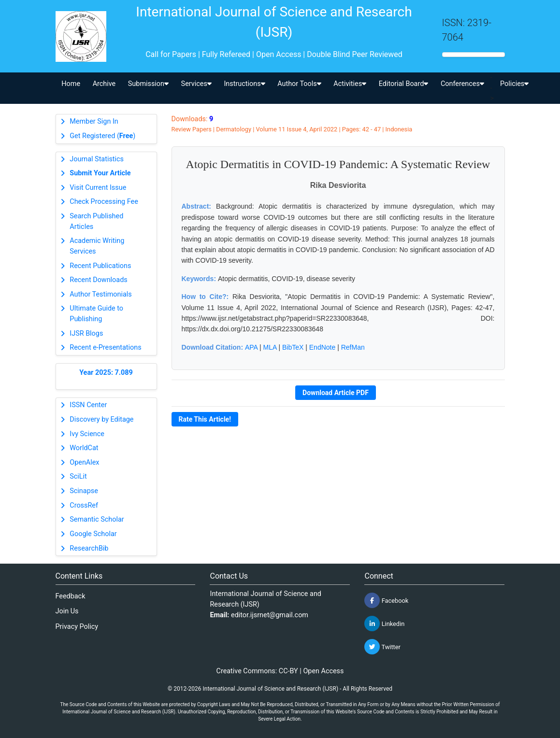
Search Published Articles (96, 221)
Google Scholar (93, 534)
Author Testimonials (101, 294)
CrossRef (84, 505)
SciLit (78, 476)
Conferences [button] (462, 84)
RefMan (353, 347)
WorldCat (84, 448)
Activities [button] (350, 84)
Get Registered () (102, 136)
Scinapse (84, 491)
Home (71, 84)
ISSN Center (88, 405)
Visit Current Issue (98, 188)
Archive (104, 84)
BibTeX (293, 347)
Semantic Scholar (97, 519)
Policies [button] (514, 84)
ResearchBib (89, 548)
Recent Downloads (98, 280)
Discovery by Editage (101, 419)
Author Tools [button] (299, 84)
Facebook (386, 600)
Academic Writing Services (97, 246)
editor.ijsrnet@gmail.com (270, 615)
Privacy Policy (77, 627)
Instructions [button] (244, 84)
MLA (270, 347)
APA (251, 347)
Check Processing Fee (104, 202)
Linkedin (384, 624)
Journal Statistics (97, 159)
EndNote (322, 347)
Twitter (382, 647)
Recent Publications (100, 266)
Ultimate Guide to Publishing (96, 314)
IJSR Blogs (86, 334)
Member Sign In (94, 121)
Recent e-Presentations (105, 348)
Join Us (67, 611)
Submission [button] (148, 84)
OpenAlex (84, 462)
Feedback (71, 596)
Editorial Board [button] (404, 84)
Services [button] (196, 84)
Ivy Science (87, 434)
